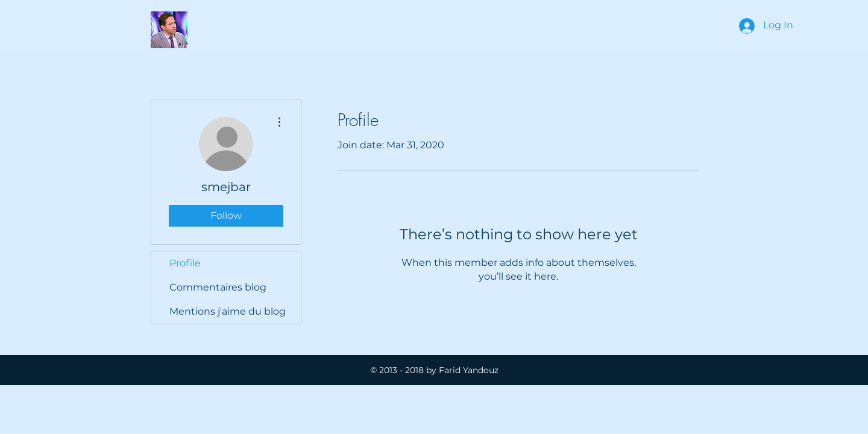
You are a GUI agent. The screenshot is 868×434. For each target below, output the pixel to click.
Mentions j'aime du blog (228, 311)
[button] (224, 26)
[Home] (468, 26)
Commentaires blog (218, 287)
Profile (185, 263)
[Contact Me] (844, 30)
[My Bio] (610, 26)
